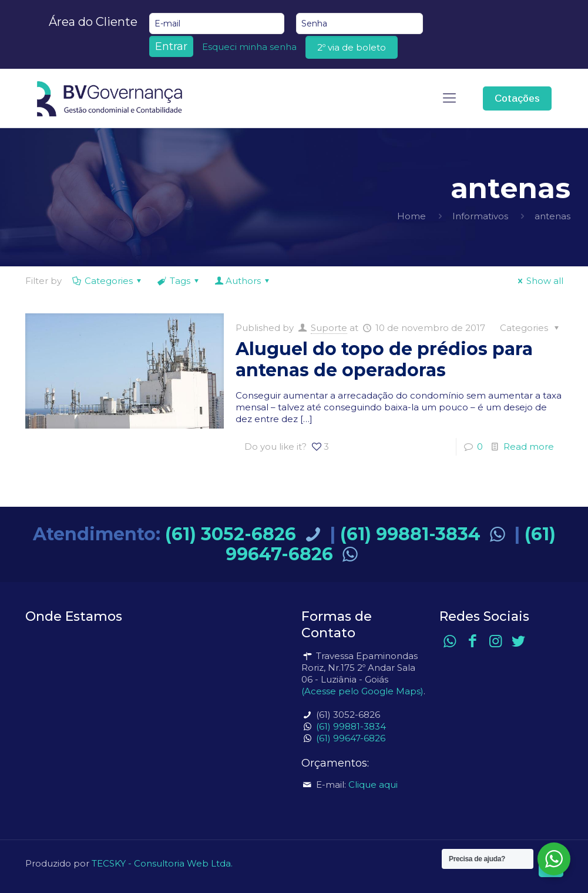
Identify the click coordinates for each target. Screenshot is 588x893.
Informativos (480, 216)
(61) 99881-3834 (425, 534)
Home (411, 216)
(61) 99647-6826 (351, 738)
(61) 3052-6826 (245, 534)
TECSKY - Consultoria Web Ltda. (162, 863)
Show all (539, 281)
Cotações (517, 98)
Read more (529, 446)
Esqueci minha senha (249, 47)
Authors (243, 281)
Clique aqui (373, 785)
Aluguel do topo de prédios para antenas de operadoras (384, 359)
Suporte (329, 328)
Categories (108, 281)
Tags (179, 281)
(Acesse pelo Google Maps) (362, 691)
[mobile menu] (449, 98)
